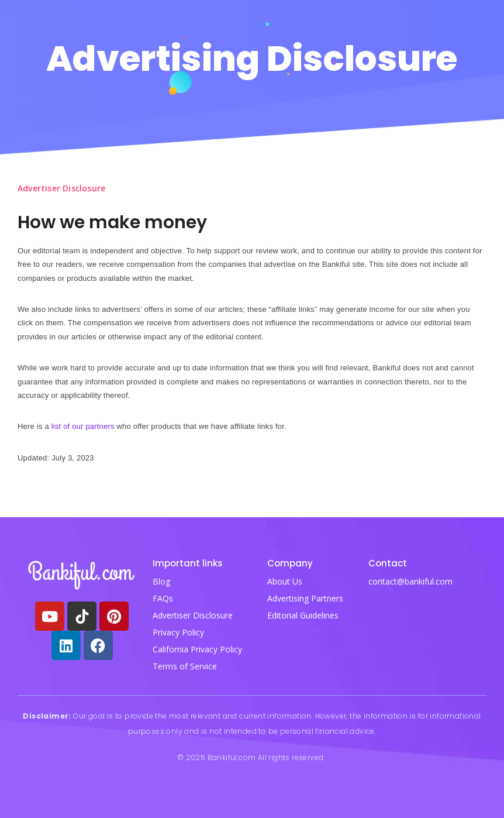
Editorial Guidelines (303, 615)
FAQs (163, 598)
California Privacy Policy (197, 649)
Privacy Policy (178, 632)
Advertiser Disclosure (193, 615)
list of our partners (83, 426)
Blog (161, 581)
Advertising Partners (305, 598)
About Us (285, 581)
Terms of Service (185, 666)
